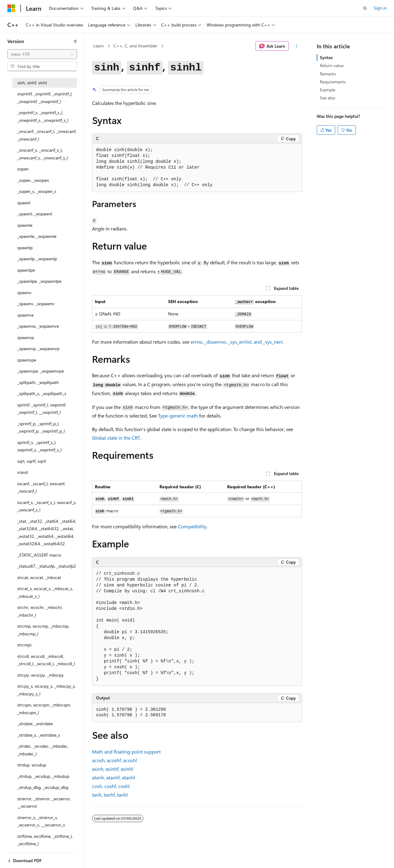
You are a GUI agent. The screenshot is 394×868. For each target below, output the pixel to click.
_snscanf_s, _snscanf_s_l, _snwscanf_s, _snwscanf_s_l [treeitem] (42, 154)
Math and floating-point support (126, 752)
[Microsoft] (11, 8)
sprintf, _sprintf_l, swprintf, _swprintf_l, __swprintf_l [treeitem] (42, 409)
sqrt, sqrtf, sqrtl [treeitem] (32, 461)
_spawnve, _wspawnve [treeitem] (38, 326)
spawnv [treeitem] (24, 292)
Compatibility (192, 526)
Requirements (333, 82)
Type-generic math (178, 416)
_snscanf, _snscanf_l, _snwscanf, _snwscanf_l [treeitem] (47, 135)
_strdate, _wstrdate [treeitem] (35, 724)
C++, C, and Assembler (135, 46)
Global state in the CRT (116, 438)
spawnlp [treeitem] (25, 248)
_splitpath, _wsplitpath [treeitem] (38, 382)
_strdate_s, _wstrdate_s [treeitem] (39, 735)
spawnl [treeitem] (24, 203)
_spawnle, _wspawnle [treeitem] (37, 236)
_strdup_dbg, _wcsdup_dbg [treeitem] (43, 787)
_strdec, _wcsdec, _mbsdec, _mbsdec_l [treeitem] (43, 750)
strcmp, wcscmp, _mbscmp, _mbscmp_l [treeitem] (43, 630)
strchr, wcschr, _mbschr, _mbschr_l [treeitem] (40, 611)
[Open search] (365, 8)
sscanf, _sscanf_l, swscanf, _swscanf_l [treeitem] (41, 487)
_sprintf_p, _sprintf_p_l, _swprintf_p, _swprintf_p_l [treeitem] (41, 427)
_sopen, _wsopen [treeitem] (33, 180)
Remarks (328, 74)
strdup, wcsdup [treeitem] (32, 765)
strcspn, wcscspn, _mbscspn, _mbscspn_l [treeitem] (44, 709)
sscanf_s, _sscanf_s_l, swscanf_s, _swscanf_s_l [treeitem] (47, 506)
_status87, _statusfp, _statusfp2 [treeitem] (47, 566)
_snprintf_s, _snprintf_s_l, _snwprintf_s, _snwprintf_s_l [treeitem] (43, 116)
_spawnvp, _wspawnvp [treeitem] (38, 348)
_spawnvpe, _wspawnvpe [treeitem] (40, 371)
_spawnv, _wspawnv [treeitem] (36, 304)
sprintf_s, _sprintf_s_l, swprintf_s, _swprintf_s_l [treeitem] (39, 446)
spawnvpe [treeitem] (27, 360)
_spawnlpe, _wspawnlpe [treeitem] (39, 281)
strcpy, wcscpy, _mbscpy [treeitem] (40, 675)
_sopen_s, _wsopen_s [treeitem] (37, 191)
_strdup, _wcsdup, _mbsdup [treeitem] (43, 776)
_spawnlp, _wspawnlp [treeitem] (37, 259)
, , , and (237, 342)
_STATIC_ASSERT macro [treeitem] (39, 555)
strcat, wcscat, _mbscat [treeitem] (39, 577)
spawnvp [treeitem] (26, 337)
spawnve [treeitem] (25, 315)
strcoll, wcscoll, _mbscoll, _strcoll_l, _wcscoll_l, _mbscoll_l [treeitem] (46, 660)
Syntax (326, 57)
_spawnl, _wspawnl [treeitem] (35, 214)
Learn (98, 46)
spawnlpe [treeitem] (26, 270)
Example (328, 90)
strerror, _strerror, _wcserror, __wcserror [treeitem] (44, 802)
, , (115, 760)
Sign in (380, 8)
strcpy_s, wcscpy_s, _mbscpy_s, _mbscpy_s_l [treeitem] (46, 690)
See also (328, 98)
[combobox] (42, 54)
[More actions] (297, 46)
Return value (332, 65)
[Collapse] (75, 41)
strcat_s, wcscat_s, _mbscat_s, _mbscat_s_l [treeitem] (45, 592)
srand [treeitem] (22, 472)
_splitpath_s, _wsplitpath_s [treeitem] (42, 393)
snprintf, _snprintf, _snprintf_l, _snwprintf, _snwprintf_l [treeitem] (45, 98)
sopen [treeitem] (23, 169)
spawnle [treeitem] (25, 225)
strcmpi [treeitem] (24, 645)
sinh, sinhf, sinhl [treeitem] (32, 83)
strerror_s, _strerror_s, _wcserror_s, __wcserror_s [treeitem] (41, 821)
